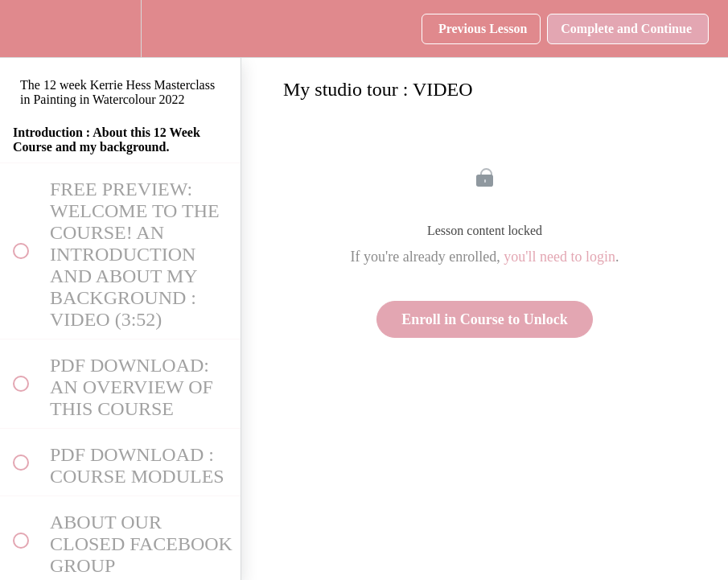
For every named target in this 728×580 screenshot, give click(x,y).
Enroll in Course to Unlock (485, 319)
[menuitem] (121, 29)
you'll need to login (559, 257)
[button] (20, 29)
